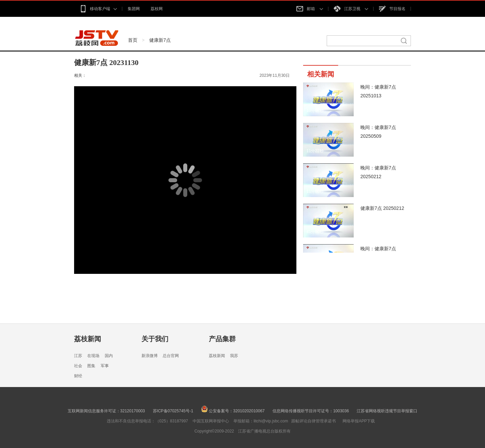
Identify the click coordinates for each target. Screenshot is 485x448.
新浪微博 (150, 356)
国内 (109, 356)
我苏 (234, 356)
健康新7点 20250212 (382, 208)
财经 (78, 376)
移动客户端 (98, 9)
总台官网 (171, 356)
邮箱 (310, 9)
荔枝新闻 (88, 339)
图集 (91, 366)
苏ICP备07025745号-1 (173, 411)
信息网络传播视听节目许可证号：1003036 (311, 411)
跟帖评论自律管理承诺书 (314, 421)
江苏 (78, 356)
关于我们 (155, 339)
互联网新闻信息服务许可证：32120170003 (106, 411)
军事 (105, 366)
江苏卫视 (351, 9)
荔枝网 (157, 9)
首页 (133, 40)
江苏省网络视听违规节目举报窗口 (387, 411)
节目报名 (392, 9)
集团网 (134, 9)
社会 (78, 366)
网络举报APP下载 (359, 421)
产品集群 (222, 339)
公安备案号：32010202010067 (233, 411)
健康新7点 (160, 40)
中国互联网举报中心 (211, 421)
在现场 (93, 356)
